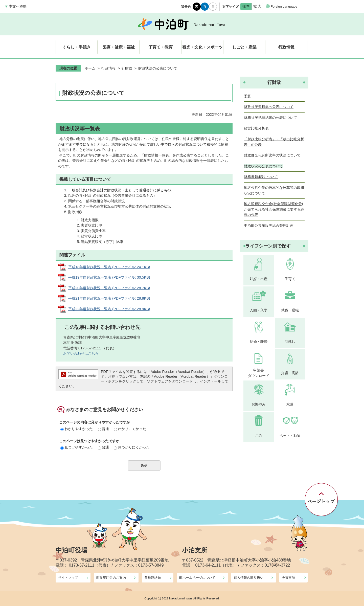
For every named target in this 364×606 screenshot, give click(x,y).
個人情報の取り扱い (249, 578)
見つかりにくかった (132, 447)
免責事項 (288, 578)
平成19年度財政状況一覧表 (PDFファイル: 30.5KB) (109, 277)
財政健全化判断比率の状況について (272, 155)
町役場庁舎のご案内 (111, 578)
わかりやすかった (77, 429)
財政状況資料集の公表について (269, 107)
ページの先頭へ (322, 500)
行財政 (127, 68)
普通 (103, 429)
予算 (247, 96)
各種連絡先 (153, 578)
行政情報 (108, 68)
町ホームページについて (197, 578)
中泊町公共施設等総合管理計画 (269, 226)
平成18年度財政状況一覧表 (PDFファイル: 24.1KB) (109, 267)
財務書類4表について (261, 177)
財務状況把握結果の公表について (270, 118)
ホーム (90, 68)
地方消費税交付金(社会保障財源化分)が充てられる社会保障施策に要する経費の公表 (274, 209)
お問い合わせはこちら (81, 353)
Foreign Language (284, 6)
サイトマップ (68, 578)
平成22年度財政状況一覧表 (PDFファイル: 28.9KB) (109, 309)
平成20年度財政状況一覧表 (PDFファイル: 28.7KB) (109, 288)
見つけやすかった (77, 447)
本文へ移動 (18, 6)
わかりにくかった (130, 429)
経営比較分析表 (256, 128)
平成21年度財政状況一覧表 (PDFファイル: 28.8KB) (109, 298)
